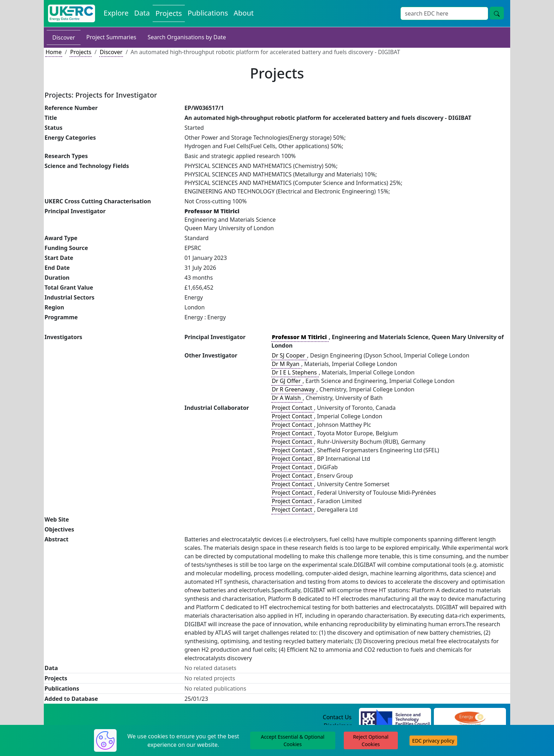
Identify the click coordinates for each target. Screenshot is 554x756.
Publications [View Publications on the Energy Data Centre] (208, 13)
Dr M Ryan (286, 364)
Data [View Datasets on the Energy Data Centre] (142, 13)
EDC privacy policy (433, 741)
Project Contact (293, 408)
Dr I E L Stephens (295, 372)
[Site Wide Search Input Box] (444, 13)
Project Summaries (111, 37)
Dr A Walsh (287, 398)
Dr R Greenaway (294, 389)
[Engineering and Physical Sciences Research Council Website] (470, 717)
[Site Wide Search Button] (497, 13)
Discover (64, 37)
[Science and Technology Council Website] (395, 717)
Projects (81, 52)
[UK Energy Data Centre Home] (72, 13)
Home (54, 52)
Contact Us (337, 717)
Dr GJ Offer (287, 381)
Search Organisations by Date (187, 37)
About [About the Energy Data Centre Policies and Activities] (244, 13)
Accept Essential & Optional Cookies (293, 740)
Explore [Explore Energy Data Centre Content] (116, 13)
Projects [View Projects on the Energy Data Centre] (169, 13)
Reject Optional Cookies (371, 740)
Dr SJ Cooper (289, 355)
